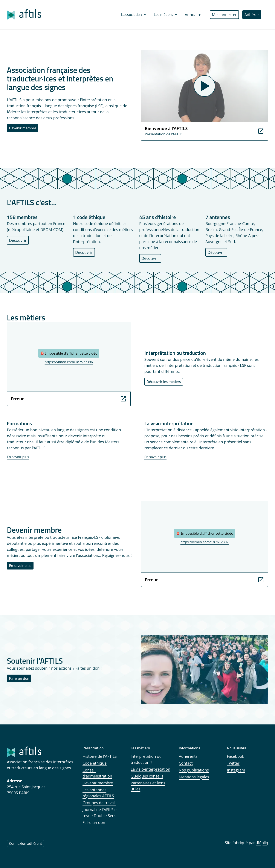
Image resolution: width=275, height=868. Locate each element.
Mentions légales (194, 777)
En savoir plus (18, 457)
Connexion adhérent (25, 844)
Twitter (233, 763)
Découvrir (18, 240)
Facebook (235, 756)
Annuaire (193, 15)
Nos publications (194, 770)
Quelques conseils (147, 776)
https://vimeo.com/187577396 (69, 362)
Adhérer (252, 15)
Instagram (236, 770)
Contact (186, 763)
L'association (134, 15)
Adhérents (188, 756)
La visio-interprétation (150, 769)
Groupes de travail (99, 803)
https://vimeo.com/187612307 (205, 542)
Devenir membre (23, 128)
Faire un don (19, 678)
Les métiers (166, 15)
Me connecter (224, 15)
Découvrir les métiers (164, 382)
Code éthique (95, 763)
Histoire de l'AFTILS (100, 756)
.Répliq (262, 843)
